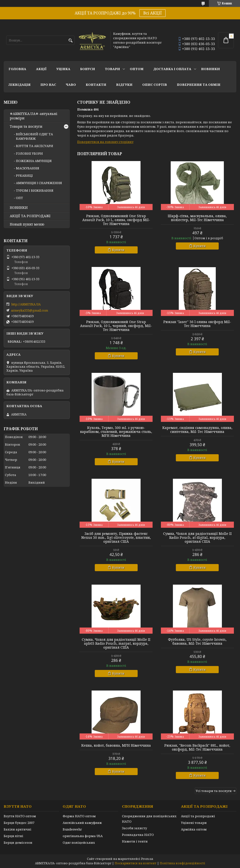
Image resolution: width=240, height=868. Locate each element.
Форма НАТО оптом (79, 816)
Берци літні (13, 836)
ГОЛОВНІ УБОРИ (29, 153)
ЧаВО (71, 85)
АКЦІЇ (41, 69)
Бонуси (88, 69)
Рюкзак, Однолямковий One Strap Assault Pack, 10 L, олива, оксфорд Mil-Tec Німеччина (116, 220)
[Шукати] (70, 41)
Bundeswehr (72, 829)
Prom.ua (147, 859)
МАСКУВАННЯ (28, 168)
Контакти (96, 85)
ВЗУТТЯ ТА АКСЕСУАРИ (35, 146)
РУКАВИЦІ (24, 176)
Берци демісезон (18, 843)
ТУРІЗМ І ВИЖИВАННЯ (35, 190)
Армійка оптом (194, 829)
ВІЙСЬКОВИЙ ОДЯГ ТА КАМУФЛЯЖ (34, 136)
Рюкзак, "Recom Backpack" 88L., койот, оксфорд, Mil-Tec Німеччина (197, 747)
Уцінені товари (194, 823)
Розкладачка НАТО (138, 835)
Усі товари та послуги (214, 791)
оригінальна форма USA (83, 836)
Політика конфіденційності (182, 863)
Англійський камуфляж (82, 823)
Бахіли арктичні (18, 829)
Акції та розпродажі (198, 816)
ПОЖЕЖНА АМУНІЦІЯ (34, 161)
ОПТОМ (137, 69)
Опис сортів (155, 85)
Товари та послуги (26, 126)
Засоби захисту (134, 828)
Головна (17, 69)
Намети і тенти (135, 841)
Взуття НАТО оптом (20, 816)
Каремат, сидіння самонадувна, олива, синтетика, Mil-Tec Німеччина (197, 430)
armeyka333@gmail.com (30, 310)
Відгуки (124, 85)
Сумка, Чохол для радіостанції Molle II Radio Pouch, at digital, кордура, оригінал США (197, 538)
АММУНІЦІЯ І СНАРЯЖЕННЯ (39, 183)
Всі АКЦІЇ (152, 13)
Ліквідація (20, 85)
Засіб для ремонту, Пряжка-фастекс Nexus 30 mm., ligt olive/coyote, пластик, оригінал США (116, 538)
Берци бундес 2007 (19, 823)
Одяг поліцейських (79, 843)
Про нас (48, 85)
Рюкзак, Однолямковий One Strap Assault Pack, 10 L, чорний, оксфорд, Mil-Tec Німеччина (116, 326)
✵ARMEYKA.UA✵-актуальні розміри (34, 116)
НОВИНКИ (210, 69)
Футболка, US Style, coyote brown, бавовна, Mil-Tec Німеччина (197, 642)
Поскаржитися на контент (136, 863)
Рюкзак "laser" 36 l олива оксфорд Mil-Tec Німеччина (197, 324)
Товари (112, 69)
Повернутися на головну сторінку (105, 142)
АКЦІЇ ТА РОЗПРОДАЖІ (30, 216)
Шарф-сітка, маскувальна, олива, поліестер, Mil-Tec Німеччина (197, 218)
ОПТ (19, 198)
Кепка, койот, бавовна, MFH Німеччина (116, 745)
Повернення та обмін (199, 85)
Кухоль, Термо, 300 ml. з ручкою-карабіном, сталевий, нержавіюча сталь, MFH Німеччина (116, 432)
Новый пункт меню (27, 224)
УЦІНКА (63, 69)
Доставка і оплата (172, 69)
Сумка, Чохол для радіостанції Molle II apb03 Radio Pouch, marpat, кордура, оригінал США (116, 643)
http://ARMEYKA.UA (26, 304)
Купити (118, 250)
